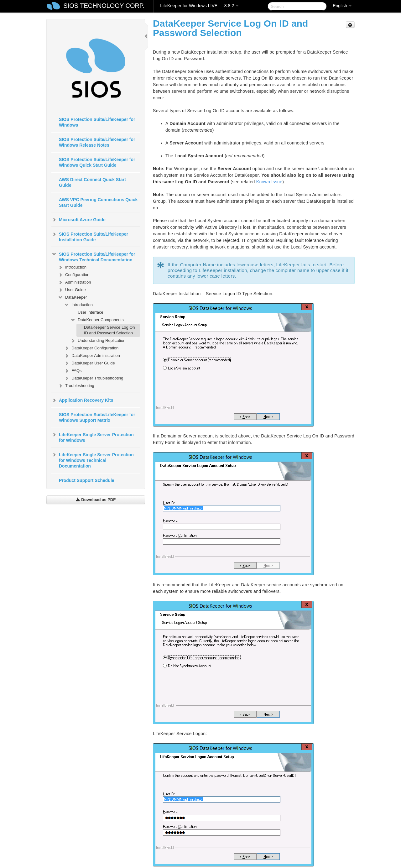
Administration (74, 282)
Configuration (73, 275)
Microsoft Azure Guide (78, 220)
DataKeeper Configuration (91, 348)
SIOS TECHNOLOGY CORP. (104, 6)
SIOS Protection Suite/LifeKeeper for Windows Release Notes (97, 142)
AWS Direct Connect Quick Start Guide (92, 182)
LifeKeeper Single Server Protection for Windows (93, 437)
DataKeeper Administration (92, 356)
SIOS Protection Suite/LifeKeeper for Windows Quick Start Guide (97, 162)
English (342, 6)
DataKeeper (72, 297)
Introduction (72, 267)
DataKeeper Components (97, 320)
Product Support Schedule (87, 480)
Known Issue (269, 182)
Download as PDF (96, 500)
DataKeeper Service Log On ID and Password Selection (109, 330)
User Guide (72, 290)
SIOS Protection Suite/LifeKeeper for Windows (97, 122)
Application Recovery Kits (82, 400)
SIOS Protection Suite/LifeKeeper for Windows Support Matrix (97, 417)
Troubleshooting (76, 386)
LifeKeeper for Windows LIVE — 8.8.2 (199, 6)
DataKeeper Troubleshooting (94, 378)
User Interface (91, 312)
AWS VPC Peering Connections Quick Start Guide (98, 202)
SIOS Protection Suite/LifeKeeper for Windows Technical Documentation (93, 256)
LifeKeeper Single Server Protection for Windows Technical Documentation (93, 460)
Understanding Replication (98, 341)
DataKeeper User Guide (89, 363)
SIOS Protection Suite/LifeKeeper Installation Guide (90, 236)
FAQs (73, 371)
